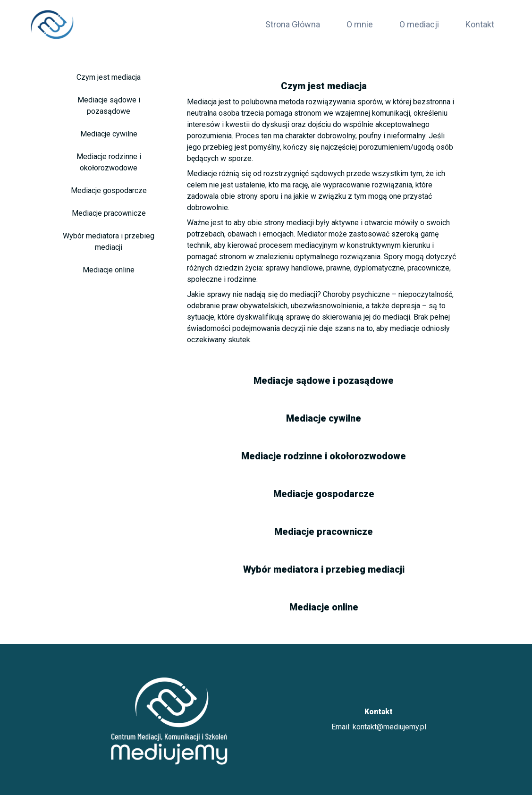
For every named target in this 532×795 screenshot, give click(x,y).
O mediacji (419, 24)
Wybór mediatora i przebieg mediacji (109, 241)
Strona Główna (293, 24)
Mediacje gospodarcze (109, 190)
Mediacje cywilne (109, 134)
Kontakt (480, 24)
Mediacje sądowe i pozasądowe (109, 106)
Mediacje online (109, 270)
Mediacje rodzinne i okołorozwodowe (109, 162)
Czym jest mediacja (109, 77)
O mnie (360, 24)
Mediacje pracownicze (109, 213)
